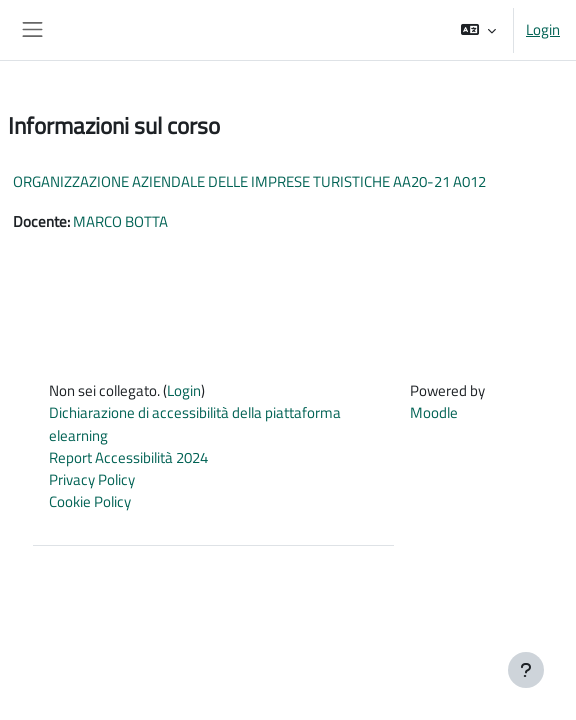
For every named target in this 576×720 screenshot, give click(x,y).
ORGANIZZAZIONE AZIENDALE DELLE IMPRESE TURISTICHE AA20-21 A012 (249, 181)
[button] (478, 30)
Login (543, 30)
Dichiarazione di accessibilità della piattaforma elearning (195, 423)
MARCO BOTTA (120, 221)
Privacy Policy (92, 479)
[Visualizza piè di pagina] (526, 670)
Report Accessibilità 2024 (128, 457)
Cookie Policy (90, 501)
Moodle (434, 412)
